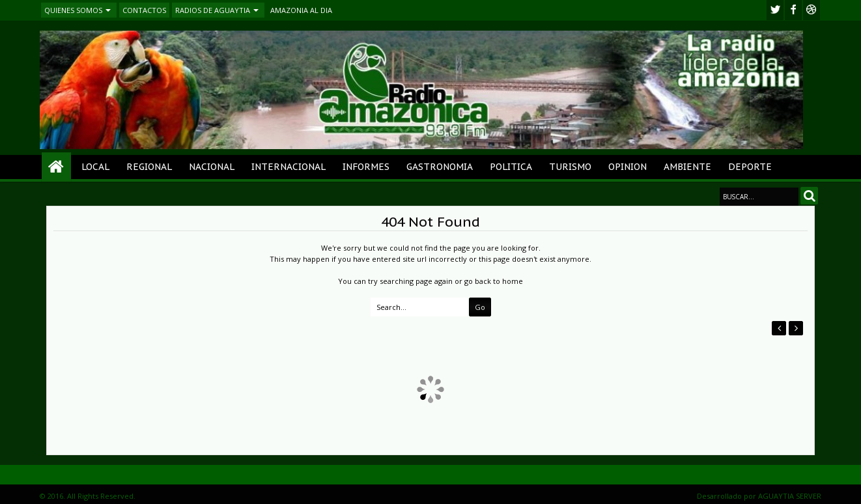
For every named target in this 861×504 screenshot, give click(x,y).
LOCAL (95, 167)
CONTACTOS (144, 10)
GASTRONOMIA (440, 167)
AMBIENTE (687, 167)
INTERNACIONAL (289, 167)
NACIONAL (212, 167)
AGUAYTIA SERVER (790, 496)
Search (809, 196)
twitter (775, 10)
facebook (793, 10)
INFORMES (366, 167)
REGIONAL (149, 167)
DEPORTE (750, 167)
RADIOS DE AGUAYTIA (213, 10)
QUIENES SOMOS (73, 10)
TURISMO (570, 167)
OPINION (628, 167)
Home (56, 167)
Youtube (812, 10)
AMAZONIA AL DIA (301, 10)
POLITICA (511, 167)
